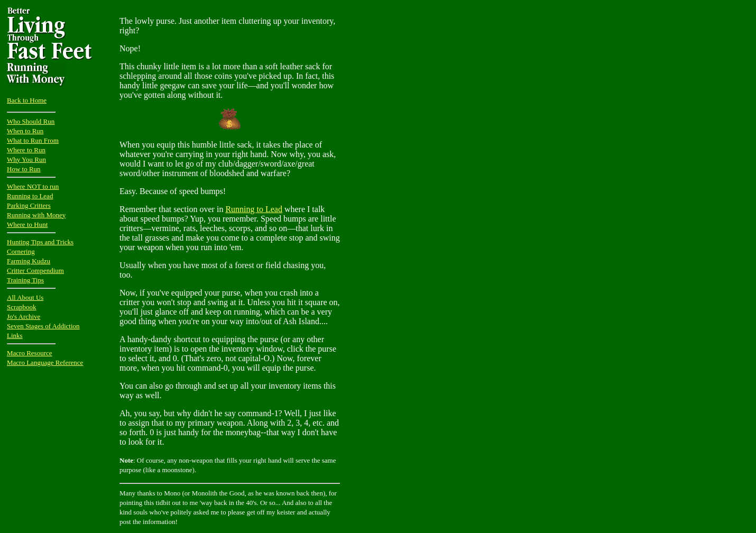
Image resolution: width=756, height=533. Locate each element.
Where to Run (26, 150)
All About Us (25, 297)
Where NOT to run (33, 186)
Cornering (21, 251)
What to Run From (33, 140)
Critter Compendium (35, 270)
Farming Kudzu (29, 261)
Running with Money (36, 215)
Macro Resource (30, 353)
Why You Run (26, 159)
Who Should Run (31, 121)
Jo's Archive (24, 316)
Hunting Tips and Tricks (40, 242)
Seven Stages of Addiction (43, 326)
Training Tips (25, 280)
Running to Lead (30, 196)
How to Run (24, 169)
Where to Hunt (27, 224)
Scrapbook (22, 307)
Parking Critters (29, 205)
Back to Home (27, 100)
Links (15, 336)
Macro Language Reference (45, 362)
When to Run (25, 131)
